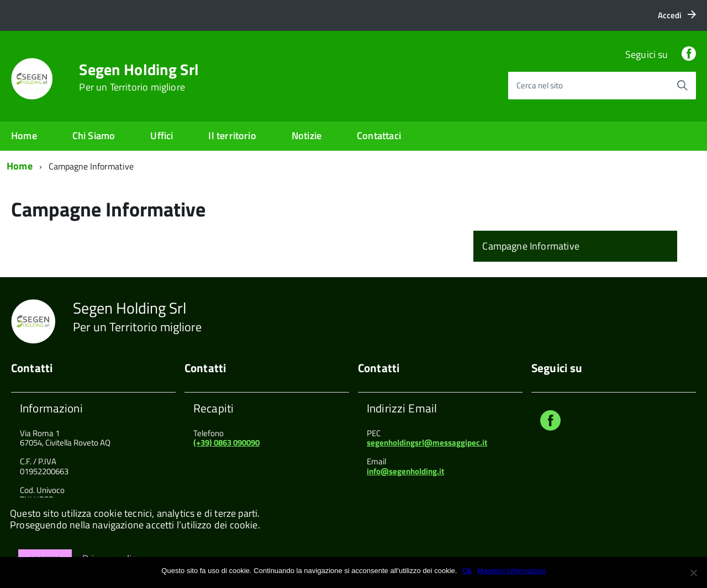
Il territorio (232, 136)
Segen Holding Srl (139, 77)
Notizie (307, 136)
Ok (467, 571)
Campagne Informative (531, 246)
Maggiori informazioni (511, 571)
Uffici (162, 136)
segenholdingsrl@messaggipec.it (427, 443)
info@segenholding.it (405, 471)
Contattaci (379, 136)
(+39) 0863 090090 (226, 443)
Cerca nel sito (540, 85)
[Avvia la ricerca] (682, 86)
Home (24, 136)
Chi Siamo (94, 136)
